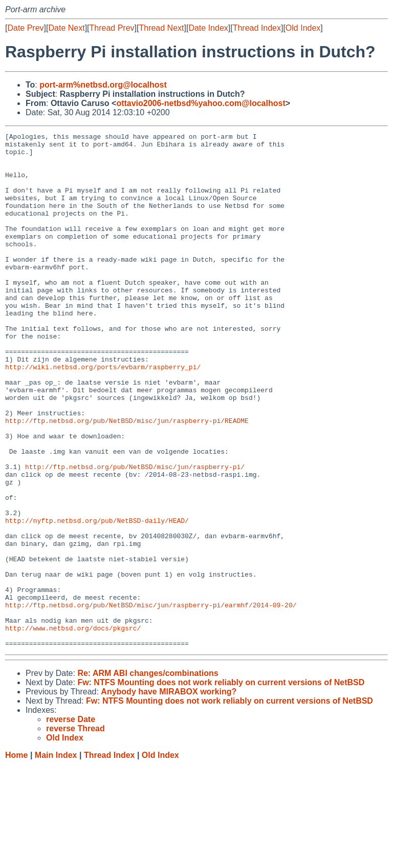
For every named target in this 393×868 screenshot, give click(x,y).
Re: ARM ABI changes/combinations (148, 776)
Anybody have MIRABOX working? (169, 795)
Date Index (208, 28)
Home (16, 858)
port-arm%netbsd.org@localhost (103, 85)
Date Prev (25, 28)
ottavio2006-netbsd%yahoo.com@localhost (201, 103)
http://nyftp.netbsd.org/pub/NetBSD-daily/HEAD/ (97, 599)
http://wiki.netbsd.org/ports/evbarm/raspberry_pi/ (103, 414)
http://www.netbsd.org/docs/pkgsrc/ (73, 728)
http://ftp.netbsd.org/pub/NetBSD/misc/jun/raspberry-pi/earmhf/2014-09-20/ (151, 700)
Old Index (303, 28)
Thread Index (257, 28)
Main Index (56, 858)
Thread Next (161, 28)
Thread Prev (112, 28)
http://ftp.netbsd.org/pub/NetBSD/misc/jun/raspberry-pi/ (135, 534)
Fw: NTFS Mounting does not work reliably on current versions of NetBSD (221, 785)
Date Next (66, 28)
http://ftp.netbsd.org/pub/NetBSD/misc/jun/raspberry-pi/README (127, 479)
